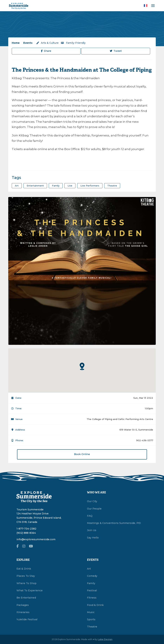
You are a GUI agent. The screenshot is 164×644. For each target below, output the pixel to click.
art (17, 186)
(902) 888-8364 (26, 533)
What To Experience (30, 590)
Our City (92, 501)
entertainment (35, 186)
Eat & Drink (24, 569)
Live (70, 186)
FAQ (90, 516)
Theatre (92, 627)
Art (89, 569)
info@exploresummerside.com (36, 539)
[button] (82, 366)
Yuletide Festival (27, 619)
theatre (112, 186)
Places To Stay (26, 576)
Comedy (92, 576)
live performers (90, 186)
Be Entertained (26, 598)
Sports (91, 619)
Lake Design (105, 639)
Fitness (92, 598)
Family (91, 583)
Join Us (92, 530)
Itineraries (23, 612)
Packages (23, 605)
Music (91, 612)
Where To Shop (26, 583)
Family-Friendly (73, 43)
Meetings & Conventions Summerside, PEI (114, 523)
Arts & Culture (47, 43)
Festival (92, 590)
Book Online (82, 454)
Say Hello (93, 538)
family (56, 186)
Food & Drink (95, 605)
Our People (94, 509)
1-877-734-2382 (26, 529)
